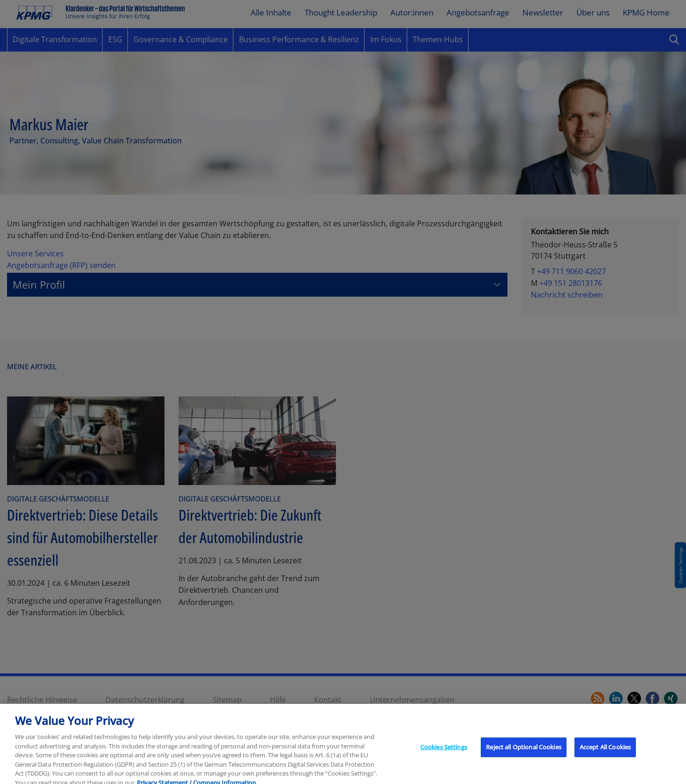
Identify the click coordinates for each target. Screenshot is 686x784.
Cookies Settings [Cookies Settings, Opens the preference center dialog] (444, 752)
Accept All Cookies (605, 752)
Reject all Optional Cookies (524, 752)
